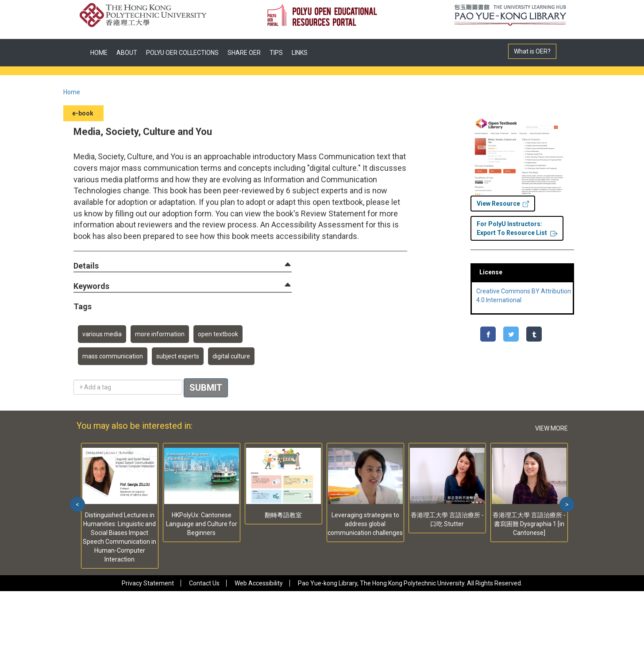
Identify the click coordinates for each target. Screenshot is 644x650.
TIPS (276, 53)
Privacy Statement (148, 583)
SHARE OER (244, 53)
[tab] (183, 266)
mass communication (113, 356)
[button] (86, 266)
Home (72, 92)
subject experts (178, 356)
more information (160, 334)
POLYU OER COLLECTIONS (182, 53)
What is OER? (532, 51)
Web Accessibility (259, 583)
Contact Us (204, 583)
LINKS (300, 53)
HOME (99, 53)
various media (102, 334)
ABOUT (127, 53)
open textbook (218, 334)
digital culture (231, 356)
